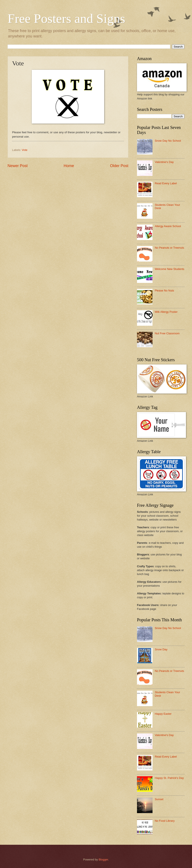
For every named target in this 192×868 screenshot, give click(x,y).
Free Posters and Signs (66, 19)
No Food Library (165, 821)
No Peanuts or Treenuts (169, 248)
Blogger (103, 859)
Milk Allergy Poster (166, 312)
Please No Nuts (164, 291)
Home (69, 166)
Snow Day (161, 649)
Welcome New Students (169, 269)
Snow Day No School (168, 141)
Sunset (159, 799)
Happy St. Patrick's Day (169, 778)
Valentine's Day (164, 162)
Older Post (119, 166)
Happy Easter (163, 714)
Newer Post (18, 166)
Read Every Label (166, 183)
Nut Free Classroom (167, 333)
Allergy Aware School (168, 226)
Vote (25, 150)
